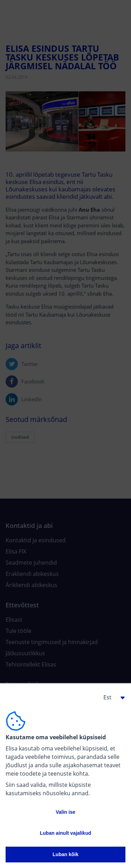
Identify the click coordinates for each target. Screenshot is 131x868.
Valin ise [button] (65, 812)
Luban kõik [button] (66, 854)
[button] (111, 697)
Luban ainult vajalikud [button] (65, 833)
